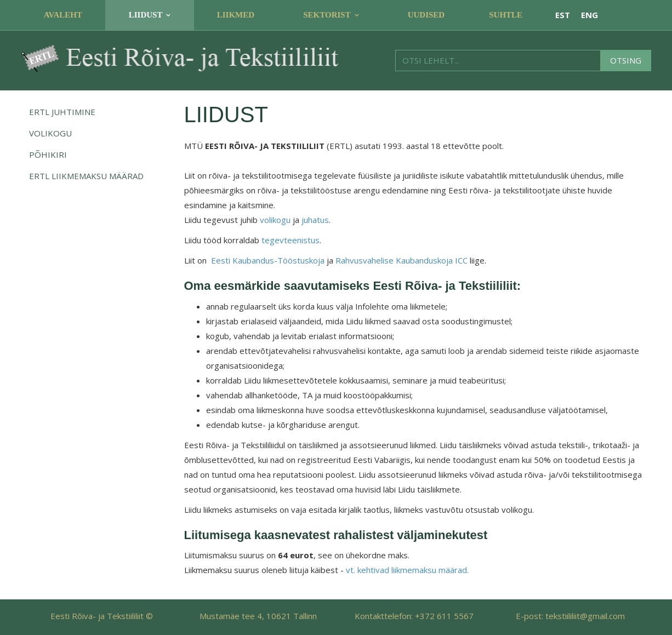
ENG (590, 15)
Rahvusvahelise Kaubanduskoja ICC (402, 260)
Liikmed (236, 15)
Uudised (426, 15)
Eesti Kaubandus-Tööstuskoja (268, 260)
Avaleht (63, 15)
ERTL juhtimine (62, 112)
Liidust (146, 15)
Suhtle (506, 15)
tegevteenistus (291, 240)
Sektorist (327, 15)
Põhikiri (48, 155)
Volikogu (50, 133)
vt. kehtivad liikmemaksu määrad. (407, 570)
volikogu (275, 220)
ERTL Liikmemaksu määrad (86, 176)
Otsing (626, 60)
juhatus (315, 220)
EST (563, 15)
